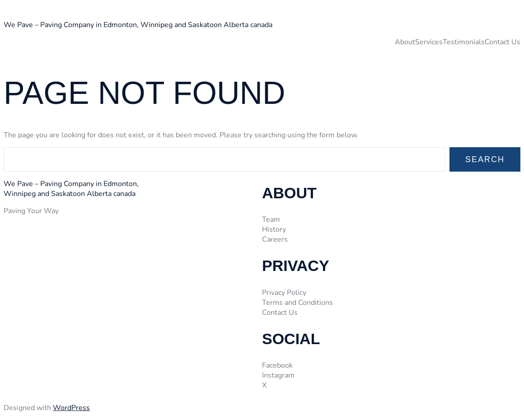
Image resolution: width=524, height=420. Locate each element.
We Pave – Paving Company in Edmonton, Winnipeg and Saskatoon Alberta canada (138, 25)
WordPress (71, 408)
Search (485, 159)
